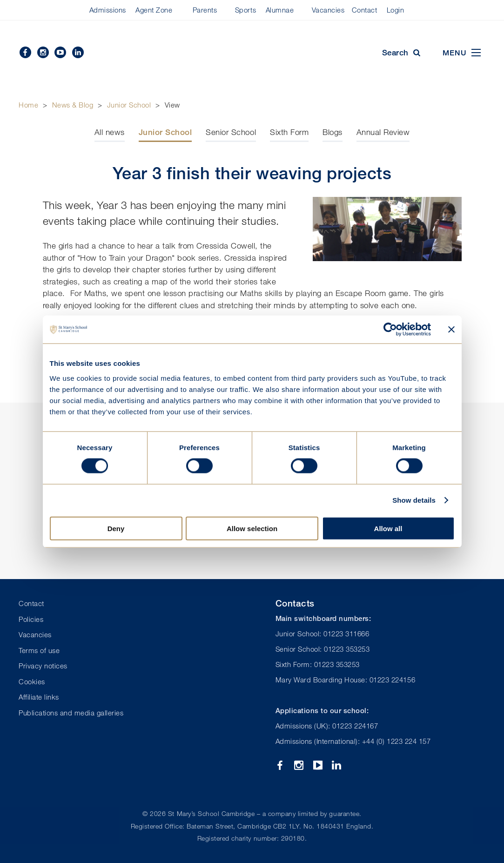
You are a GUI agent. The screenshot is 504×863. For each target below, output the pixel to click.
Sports (245, 10)
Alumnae (280, 10)
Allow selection (252, 528)
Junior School (129, 105)
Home (28, 105)
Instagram (43, 52)
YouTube (60, 52)
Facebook (25, 52)
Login (396, 10)
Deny (116, 528)
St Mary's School (252, 53)
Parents (205, 10)
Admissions (108, 10)
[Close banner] (451, 330)
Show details (414, 500)
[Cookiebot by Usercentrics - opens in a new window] (390, 330)
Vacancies (328, 10)
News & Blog (73, 105)
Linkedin (78, 52)
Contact (365, 10)
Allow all (388, 528)
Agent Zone (154, 10)
